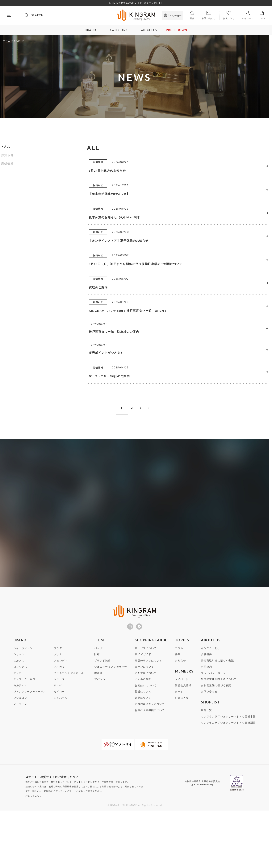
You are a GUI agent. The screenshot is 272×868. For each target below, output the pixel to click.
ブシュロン (20, 755)
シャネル (19, 712)
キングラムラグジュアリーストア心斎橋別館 (228, 780)
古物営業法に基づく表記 (216, 743)
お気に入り (182, 755)
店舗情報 (7, 164)
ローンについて (144, 724)
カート (179, 749)
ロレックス (20, 724)
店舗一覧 (206, 768)
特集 (178, 712)
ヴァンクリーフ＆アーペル (30, 749)
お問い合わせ (209, 749)
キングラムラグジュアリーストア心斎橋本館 (228, 774)
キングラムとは (211, 706)
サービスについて (146, 706)
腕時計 (98, 730)
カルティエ (20, 743)
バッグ (98, 706)
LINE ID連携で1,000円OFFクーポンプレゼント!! (136, 3)
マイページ (182, 737)
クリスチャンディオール (69, 730)
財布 (97, 712)
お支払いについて (146, 743)
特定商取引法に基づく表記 (217, 718)
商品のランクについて (148, 718)
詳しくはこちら (34, 853)
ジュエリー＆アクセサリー (111, 724)
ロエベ (58, 743)
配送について (143, 749)
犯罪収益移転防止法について (219, 737)
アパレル (100, 737)
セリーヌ (59, 737)
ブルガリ (59, 724)
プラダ (58, 706)
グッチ (58, 712)
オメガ (18, 730)
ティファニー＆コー (26, 737)
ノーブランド (22, 761)
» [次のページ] (153, 464)
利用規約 (206, 724)
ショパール (61, 755)
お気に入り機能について (150, 768)
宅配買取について (146, 730)
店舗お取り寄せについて (150, 761)
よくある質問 (143, 737)
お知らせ (7, 155)
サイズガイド (143, 712)
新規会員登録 (183, 743)
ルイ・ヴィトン (23, 706)
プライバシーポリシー (215, 730)
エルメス (19, 718)
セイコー (59, 749)
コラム (179, 706)
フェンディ (61, 718)
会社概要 (206, 712)
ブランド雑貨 (103, 718)
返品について (143, 755)
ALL (7, 147)
